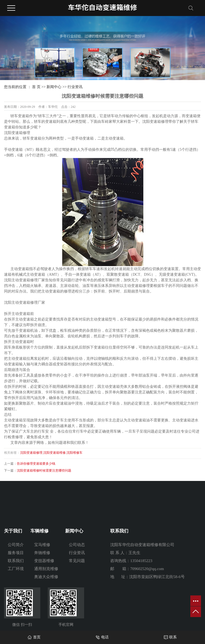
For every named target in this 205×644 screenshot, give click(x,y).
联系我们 (16, 561)
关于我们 (13, 531)
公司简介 (16, 545)
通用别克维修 (46, 569)
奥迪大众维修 (46, 577)
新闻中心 (54, 87)
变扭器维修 (44, 561)
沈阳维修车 (74, 453)
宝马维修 (42, 545)
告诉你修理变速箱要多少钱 (36, 464)
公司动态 (77, 545)
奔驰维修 (42, 553)
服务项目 (16, 553)
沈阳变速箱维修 (54, 453)
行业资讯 (75, 87)
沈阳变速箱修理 (31, 453)
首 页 (36, 87)
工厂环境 (16, 569)
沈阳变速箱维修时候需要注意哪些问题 (44, 471)
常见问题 (77, 561)
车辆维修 (40, 531)
